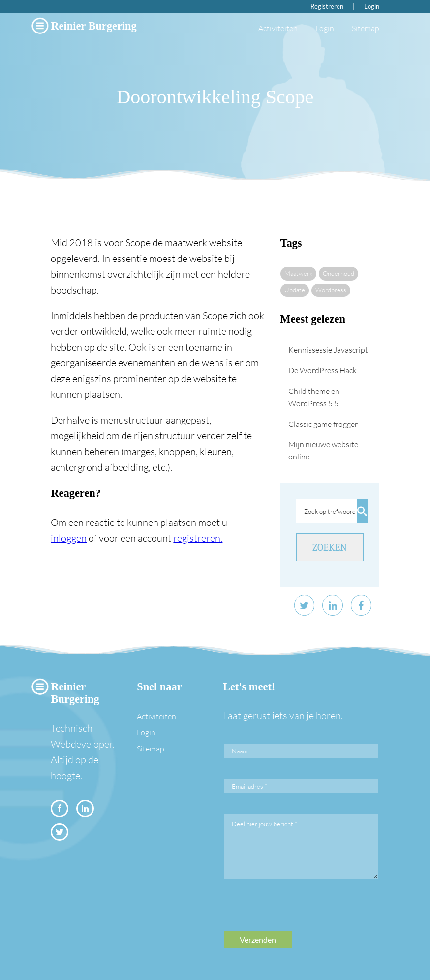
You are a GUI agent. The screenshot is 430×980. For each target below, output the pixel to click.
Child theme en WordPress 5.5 (314, 397)
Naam (240, 751)
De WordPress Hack (322, 370)
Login (372, 6)
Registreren (327, 6)
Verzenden (258, 939)
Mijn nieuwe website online (323, 450)
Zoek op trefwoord (330, 511)
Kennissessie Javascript (328, 350)
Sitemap (366, 28)
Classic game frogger (323, 424)
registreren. (198, 538)
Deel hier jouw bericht (264, 824)
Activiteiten (278, 28)
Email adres (249, 786)
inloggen (69, 538)
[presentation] (299, 912)
